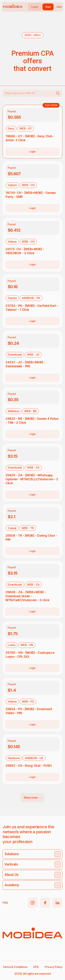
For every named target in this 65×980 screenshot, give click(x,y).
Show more (32, 798)
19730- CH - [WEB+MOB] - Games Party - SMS (31, 195)
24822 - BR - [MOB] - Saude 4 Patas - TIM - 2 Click (32, 421)
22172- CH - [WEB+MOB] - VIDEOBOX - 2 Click (25, 251)
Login (32, 151)
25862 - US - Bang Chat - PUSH (29, 766)
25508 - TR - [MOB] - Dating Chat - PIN (31, 538)
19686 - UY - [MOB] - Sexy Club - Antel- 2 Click (30, 138)
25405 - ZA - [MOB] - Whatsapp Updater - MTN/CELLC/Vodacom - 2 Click (32, 479)
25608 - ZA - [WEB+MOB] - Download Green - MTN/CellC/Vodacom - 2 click (27, 596)
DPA (36, 967)
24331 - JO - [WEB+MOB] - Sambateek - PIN (25, 364)
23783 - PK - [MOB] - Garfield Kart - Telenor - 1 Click (32, 308)
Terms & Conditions (15, 967)
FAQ (5, 903)
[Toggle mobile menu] (59, 7)
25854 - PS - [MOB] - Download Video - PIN (29, 711)
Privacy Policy (54, 967)
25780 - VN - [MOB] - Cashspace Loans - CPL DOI (30, 655)
